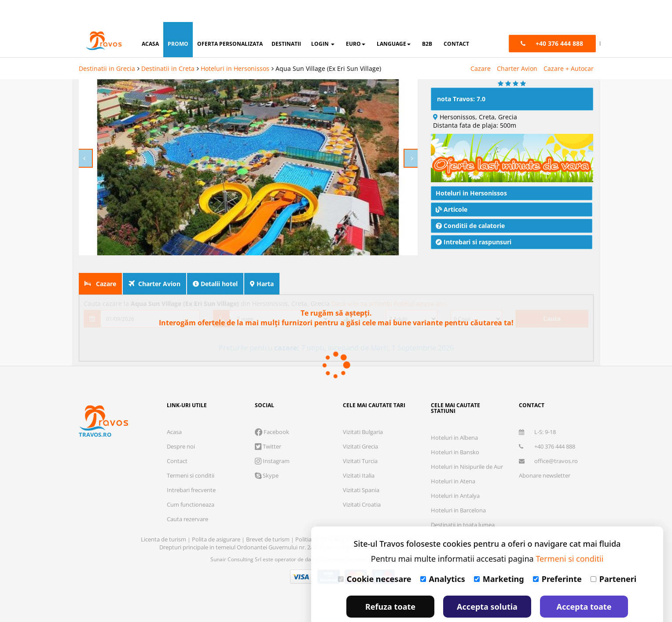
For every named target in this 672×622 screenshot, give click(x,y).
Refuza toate (390, 585)
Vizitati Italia (359, 474)
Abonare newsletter (545, 474)
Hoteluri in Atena (453, 480)
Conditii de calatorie (470, 224)
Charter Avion (517, 46)
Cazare (481, 46)
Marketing (499, 557)
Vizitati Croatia (362, 503)
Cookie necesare (375, 557)
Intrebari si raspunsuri (474, 241)
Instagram (272, 460)
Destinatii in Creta (168, 46)
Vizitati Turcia (360, 460)
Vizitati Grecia (360, 445)
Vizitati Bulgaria (363, 431)
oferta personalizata (230, 22)
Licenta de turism (164, 538)
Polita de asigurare (217, 538)
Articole (452, 208)
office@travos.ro (548, 460)
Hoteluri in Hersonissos (235, 46)
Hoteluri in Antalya (455, 494)
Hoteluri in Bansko (455, 451)
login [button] (323, 22)
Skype (267, 474)
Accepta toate (584, 585)
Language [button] (394, 22)
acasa (150, 22)
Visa (301, 575)
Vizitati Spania (361, 489)
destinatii (286, 22)
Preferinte (557, 557)
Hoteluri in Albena (454, 436)
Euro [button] (356, 22)
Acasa (174, 431)
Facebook (272, 431)
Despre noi (181, 445)
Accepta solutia (487, 585)
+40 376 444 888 (547, 445)
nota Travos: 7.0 (461, 98)
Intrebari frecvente (191, 489)
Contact (177, 460)
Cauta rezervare (187, 518)
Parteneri (613, 557)
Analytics (443, 557)
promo (178, 22)
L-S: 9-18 (537, 431)
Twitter (268, 445)
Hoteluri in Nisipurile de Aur (467, 465)
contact (456, 22)
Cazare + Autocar (569, 46)
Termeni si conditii (191, 474)
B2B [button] (427, 22)
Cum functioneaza (191, 503)
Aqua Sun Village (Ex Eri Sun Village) (328, 46)
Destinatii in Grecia (107, 46)
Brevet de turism (268, 538)
